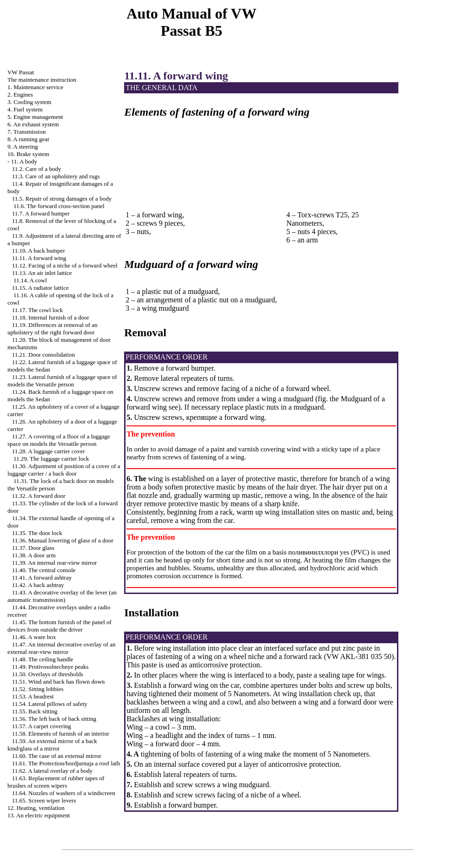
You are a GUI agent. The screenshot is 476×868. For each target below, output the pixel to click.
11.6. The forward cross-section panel (59, 206)
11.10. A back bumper (39, 251)
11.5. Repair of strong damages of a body (62, 199)
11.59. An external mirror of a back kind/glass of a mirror (52, 745)
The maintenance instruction (42, 80)
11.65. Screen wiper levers (44, 800)
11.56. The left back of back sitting (54, 719)
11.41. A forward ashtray (42, 578)
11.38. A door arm (34, 555)
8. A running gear (28, 139)
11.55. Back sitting (35, 711)
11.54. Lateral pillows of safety (50, 704)
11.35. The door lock (37, 533)
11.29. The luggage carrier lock (51, 459)
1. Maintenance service (35, 87)
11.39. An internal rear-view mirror (55, 563)
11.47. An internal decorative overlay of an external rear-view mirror (61, 648)
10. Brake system (28, 154)
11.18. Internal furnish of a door (51, 317)
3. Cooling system (29, 102)
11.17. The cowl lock (37, 310)
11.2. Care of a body (37, 169)
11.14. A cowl (30, 280)
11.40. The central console (44, 570)
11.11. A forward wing (39, 258)
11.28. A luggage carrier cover (49, 451)
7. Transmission (26, 132)
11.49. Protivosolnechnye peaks (50, 667)
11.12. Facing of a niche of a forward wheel (65, 265)
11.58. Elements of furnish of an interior (61, 734)
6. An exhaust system (33, 124)
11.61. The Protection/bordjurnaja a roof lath (66, 763)
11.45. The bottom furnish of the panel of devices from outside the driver (59, 626)
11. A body (24, 161)
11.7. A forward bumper (41, 213)
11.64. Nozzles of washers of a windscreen (64, 793)
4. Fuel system (25, 109)
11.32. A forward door (39, 496)
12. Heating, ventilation (36, 808)
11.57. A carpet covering (42, 726)
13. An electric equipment (39, 815)
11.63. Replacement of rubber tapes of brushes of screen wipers (56, 782)
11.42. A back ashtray (38, 585)
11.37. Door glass (33, 548)
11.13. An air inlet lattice (42, 273)
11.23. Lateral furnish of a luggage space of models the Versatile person (62, 381)
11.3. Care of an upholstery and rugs (56, 176)
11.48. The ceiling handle (43, 659)
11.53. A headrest (33, 696)
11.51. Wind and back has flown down (59, 682)
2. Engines (20, 95)
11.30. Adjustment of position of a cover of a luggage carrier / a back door (64, 470)
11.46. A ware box (34, 637)
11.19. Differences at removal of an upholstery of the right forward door (52, 329)
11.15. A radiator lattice (40, 288)
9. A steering (23, 147)
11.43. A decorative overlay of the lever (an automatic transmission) (62, 596)
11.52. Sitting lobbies (38, 689)
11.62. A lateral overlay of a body (53, 771)
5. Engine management (35, 117)
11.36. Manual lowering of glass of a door (63, 540)
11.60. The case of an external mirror (57, 756)
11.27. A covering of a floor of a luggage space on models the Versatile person (59, 440)
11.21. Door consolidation (43, 355)
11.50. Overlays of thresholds (48, 674)
